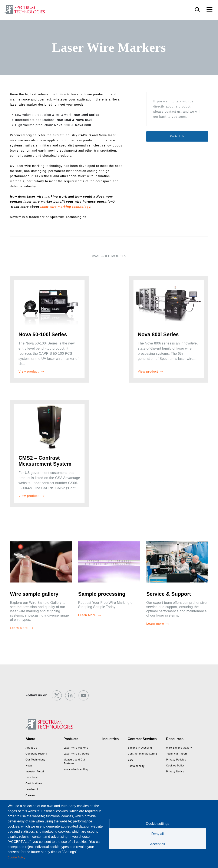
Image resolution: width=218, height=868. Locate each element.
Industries (110, 739)
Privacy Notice (175, 772)
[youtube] (84, 695)
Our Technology (35, 760)
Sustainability (136, 766)
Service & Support (169, 594)
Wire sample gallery (34, 594)
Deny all (158, 834)
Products (71, 739)
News (29, 766)
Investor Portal (35, 772)
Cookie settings (157, 824)
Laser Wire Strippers (76, 754)
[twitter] (57, 695)
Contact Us (177, 136)
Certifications (34, 783)
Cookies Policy (175, 766)
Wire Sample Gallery (179, 748)
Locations (32, 778)
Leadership (32, 789)
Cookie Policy (16, 857)
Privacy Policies (176, 760)
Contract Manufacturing (142, 754)
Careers (31, 795)
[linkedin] (70, 695)
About (30, 739)
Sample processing (102, 594)
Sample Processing (140, 748)
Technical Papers (177, 754)
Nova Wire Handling (76, 769)
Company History (36, 754)
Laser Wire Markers (76, 748)
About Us (31, 748)
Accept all (157, 844)
